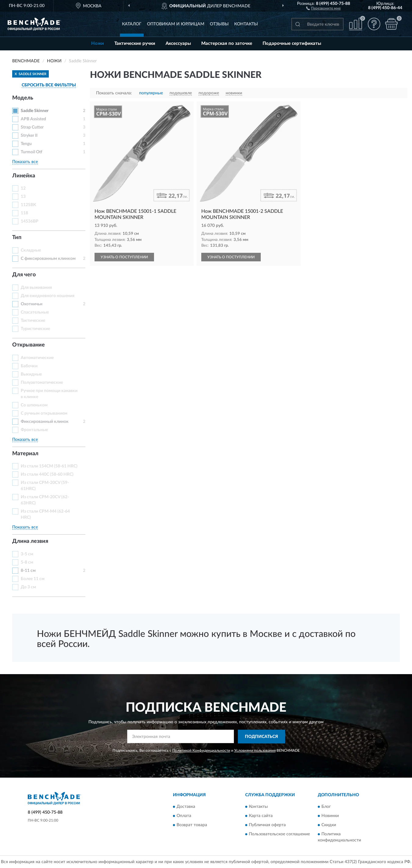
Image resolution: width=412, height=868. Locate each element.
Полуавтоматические (42, 383)
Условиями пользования (255, 750)
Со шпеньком (34, 405)
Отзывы (219, 24)
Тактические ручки (135, 44)
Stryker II (29, 136)
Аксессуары (178, 44)
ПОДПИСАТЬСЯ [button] (262, 737)
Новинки (330, 816)
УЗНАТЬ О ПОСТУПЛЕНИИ (124, 257)
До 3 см (28, 587)
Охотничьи (32, 304)
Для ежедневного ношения (48, 296)
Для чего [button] (24, 275)
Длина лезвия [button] (30, 541)
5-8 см (27, 562)
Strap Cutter (32, 127)
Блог (326, 807)
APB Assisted (33, 119)
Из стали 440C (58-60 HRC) (47, 474)
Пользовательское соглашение (279, 834)
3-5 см (27, 554)
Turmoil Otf (32, 152)
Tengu (26, 144)
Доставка (186, 807)
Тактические (33, 321)
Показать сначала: (114, 93)
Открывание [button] (29, 345)
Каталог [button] (132, 24)
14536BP (30, 221)
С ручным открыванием (44, 413)
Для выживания (36, 288)
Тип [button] (17, 238)
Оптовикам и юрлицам (176, 24)
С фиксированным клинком (48, 259)
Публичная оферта (267, 825)
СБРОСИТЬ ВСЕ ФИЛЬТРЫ (49, 85)
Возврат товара (192, 825)
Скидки (329, 825)
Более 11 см (33, 579)
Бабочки (29, 366)
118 (24, 213)
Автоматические (37, 358)
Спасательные (35, 312)
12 (23, 188)
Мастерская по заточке (227, 44)
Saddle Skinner (35, 111)
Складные (31, 250)
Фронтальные (34, 430)
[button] (323, 8)
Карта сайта (261, 816)
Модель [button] (23, 98)
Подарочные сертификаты (292, 44)
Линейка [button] (24, 176)
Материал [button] (25, 454)
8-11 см (28, 571)
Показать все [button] (25, 162)
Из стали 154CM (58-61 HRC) (49, 466)
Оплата (184, 816)
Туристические (35, 329)
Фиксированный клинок (45, 422)
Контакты (246, 24)
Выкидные (31, 374)
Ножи (98, 44)
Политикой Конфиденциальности (201, 750)
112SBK (29, 205)
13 (23, 197)
